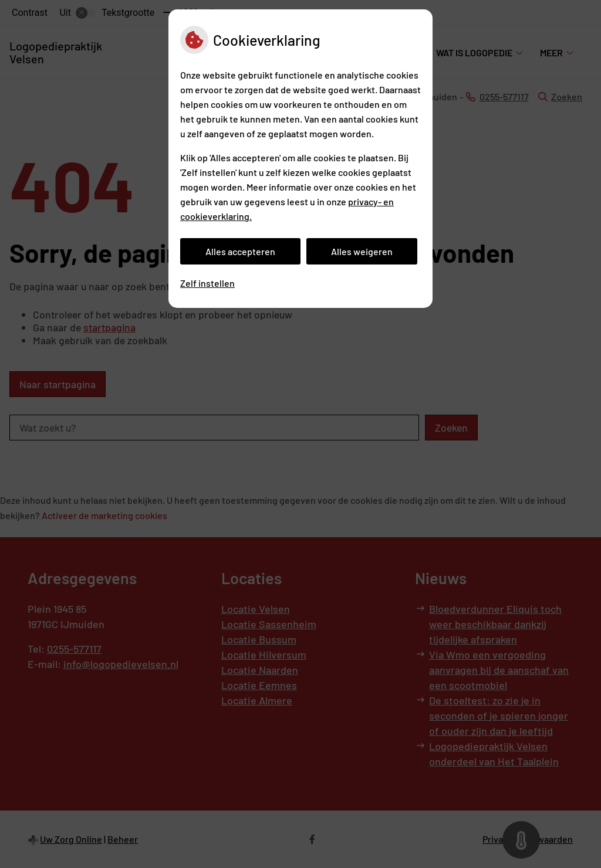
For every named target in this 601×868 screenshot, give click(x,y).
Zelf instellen (207, 283)
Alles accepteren (240, 251)
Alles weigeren (362, 251)
